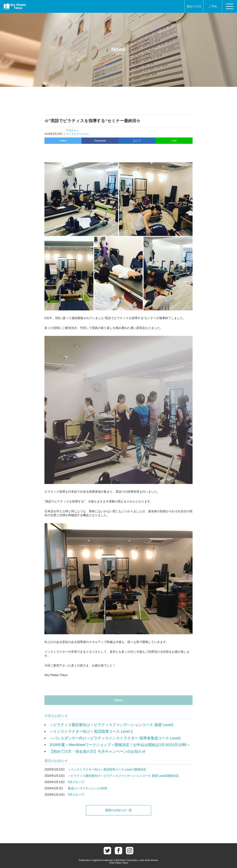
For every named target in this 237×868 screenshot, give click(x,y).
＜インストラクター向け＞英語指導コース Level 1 (91, 731)
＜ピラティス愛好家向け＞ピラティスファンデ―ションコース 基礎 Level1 (111, 725)
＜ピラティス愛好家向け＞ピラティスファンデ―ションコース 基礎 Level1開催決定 (123, 776)
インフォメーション (78, 134)
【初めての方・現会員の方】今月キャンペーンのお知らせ (98, 751)
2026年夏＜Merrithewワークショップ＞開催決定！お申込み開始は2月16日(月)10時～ (120, 745)
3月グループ (76, 795)
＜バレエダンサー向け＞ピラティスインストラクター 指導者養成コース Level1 (115, 738)
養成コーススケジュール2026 (87, 788)
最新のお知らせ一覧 (118, 810)
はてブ (137, 141)
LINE (174, 141)
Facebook (100, 141)
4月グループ (76, 782)
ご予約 (213, 6)
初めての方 (194, 6)
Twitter (63, 141)
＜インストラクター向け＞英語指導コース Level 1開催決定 (107, 769)
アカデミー (72, 130)
